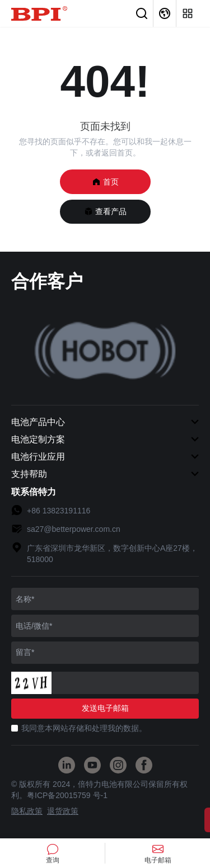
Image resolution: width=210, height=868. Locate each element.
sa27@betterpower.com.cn (74, 529)
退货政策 (63, 811)
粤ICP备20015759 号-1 (67, 795)
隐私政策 (27, 811)
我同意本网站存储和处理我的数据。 (84, 728)
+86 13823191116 (59, 511)
